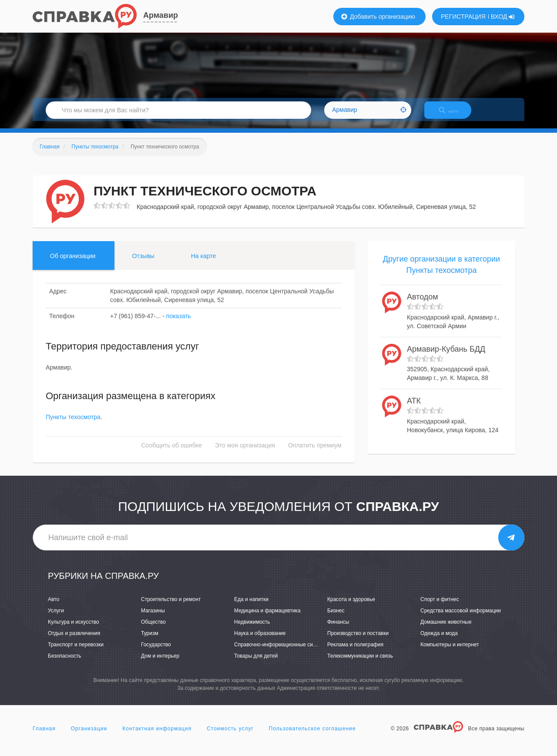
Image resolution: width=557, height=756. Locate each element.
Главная (44, 736)
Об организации (73, 263)
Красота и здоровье (351, 607)
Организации (89, 736)
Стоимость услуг (230, 736)
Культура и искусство (74, 629)
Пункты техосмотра (73, 425)
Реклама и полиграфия (355, 652)
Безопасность (65, 664)
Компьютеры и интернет (450, 652)
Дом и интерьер (160, 664)
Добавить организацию (378, 17)
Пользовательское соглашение (312, 736)
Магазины (153, 618)
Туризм (150, 641)
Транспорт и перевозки (76, 652)
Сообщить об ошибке (172, 453)
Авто (54, 607)
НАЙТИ (455, 115)
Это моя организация (245, 453)
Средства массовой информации (461, 618)
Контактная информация (157, 736)
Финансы (338, 629)
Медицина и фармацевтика (267, 618)
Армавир (161, 15)
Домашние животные (446, 629)
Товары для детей (256, 664)
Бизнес (336, 618)
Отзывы (143, 263)
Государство (156, 652)
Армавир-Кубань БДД (446, 356)
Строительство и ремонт (171, 607)
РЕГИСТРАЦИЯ (463, 17)
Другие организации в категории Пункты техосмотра (441, 272)
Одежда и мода (439, 641)
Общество (153, 629)
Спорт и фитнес (440, 607)
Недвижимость (252, 629)
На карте (204, 263)
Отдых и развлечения (74, 641)
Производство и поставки (358, 641)
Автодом (423, 305)
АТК (414, 409)
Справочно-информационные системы (281, 652)
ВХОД (503, 17)
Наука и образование (260, 641)
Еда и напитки (251, 607)
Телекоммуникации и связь (360, 664)
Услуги (56, 618)
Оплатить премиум (315, 453)
